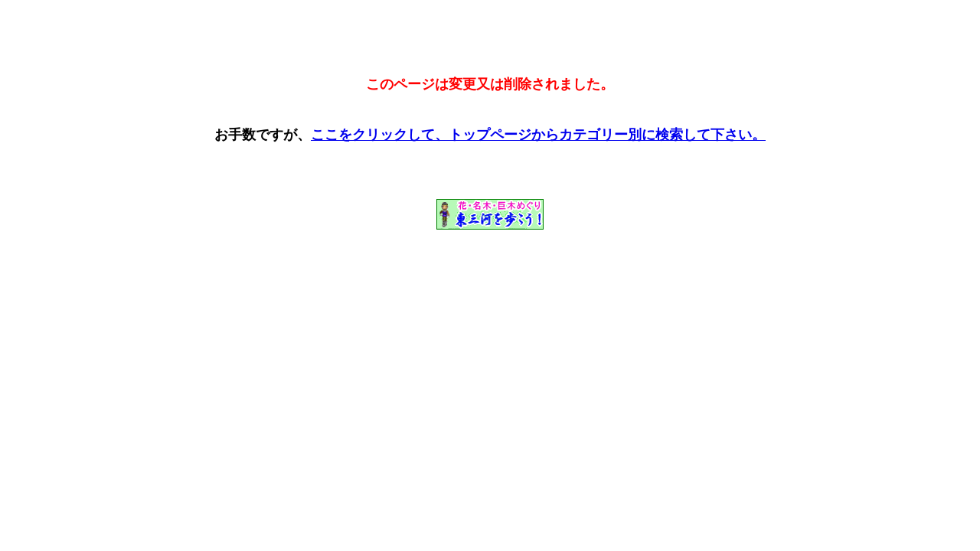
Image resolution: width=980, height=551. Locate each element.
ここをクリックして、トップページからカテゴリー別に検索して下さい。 (538, 135)
